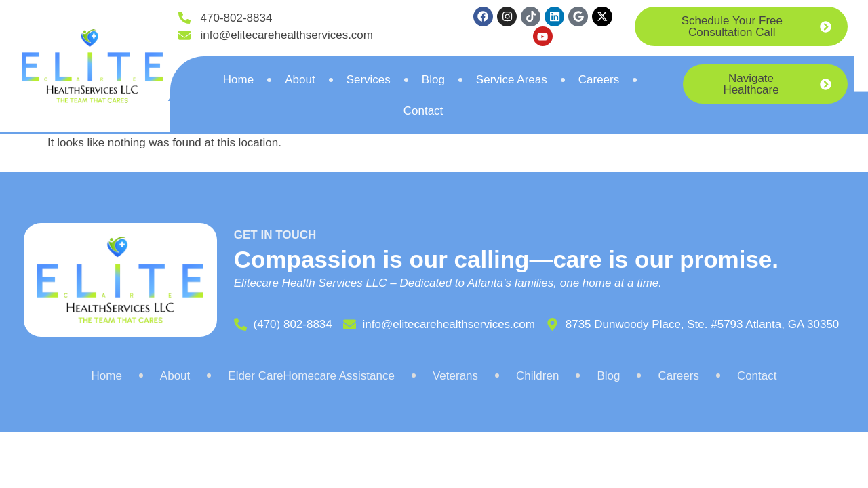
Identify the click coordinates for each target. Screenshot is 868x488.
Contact (423, 113)
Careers (599, 82)
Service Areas (512, 82)
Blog (433, 82)
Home (238, 82)
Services (369, 82)
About (300, 82)
